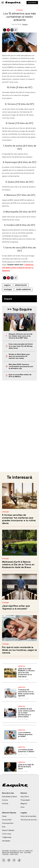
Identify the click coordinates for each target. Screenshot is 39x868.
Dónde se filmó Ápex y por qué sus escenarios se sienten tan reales (19, 356)
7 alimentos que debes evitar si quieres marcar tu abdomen (18, 268)
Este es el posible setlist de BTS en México (20, 376)
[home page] (13, 3)
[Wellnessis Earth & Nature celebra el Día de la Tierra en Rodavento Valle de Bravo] (19, 543)
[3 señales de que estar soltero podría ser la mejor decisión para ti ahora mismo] (10, 713)
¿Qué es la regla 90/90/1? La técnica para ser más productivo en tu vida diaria (26, 673)
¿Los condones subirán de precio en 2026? (25, 734)
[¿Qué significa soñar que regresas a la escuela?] (19, 587)
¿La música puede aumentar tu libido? (26, 751)
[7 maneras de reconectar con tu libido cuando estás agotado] (10, 693)
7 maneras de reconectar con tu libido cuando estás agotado (26, 693)
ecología (8, 289)
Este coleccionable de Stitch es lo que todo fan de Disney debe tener (21, 346)
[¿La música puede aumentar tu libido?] (10, 751)
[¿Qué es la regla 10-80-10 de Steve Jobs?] (10, 767)
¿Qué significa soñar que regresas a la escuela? (16, 607)
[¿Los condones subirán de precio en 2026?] (10, 735)
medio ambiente (23, 289)
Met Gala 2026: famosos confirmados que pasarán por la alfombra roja (21, 366)
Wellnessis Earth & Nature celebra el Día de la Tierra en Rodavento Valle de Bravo (18, 564)
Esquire (25, 24)
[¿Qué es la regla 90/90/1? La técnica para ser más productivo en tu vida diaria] (10, 673)
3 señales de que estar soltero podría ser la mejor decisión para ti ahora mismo (26, 713)
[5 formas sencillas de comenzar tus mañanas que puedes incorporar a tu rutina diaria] (19, 496)
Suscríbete (32, 3)
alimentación (21, 285)
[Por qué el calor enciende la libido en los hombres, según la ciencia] (19, 628)
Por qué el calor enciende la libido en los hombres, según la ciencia (19, 650)
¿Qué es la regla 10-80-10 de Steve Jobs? (26, 767)
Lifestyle (19, 10)
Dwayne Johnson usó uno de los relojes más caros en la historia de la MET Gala (21, 336)
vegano (7, 285)
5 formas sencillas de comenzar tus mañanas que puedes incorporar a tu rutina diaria (19, 519)
